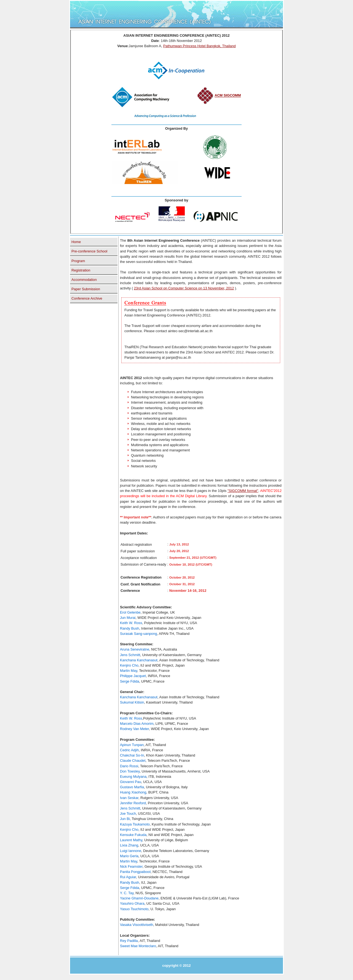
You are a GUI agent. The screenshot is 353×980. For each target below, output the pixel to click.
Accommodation (84, 280)
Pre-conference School (89, 251)
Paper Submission (86, 289)
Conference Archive (87, 298)
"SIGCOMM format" (243, 491)
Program (78, 261)
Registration (81, 270)
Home (76, 242)
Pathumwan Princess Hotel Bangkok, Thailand (200, 46)
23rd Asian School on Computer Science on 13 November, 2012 (184, 288)
